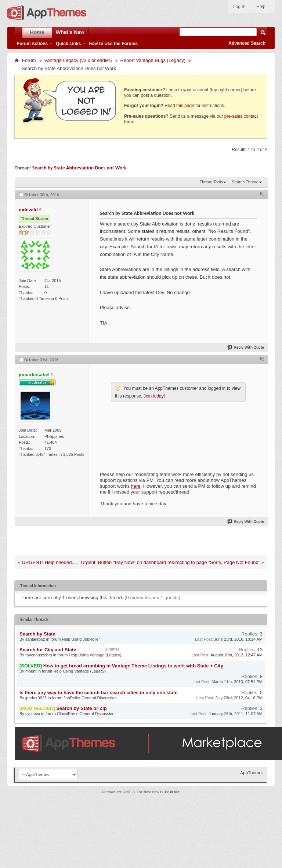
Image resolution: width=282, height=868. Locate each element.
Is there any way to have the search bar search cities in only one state (99, 693)
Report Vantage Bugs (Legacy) (153, 60)
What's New (70, 32)
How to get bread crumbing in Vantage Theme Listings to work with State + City (133, 666)
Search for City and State (48, 650)
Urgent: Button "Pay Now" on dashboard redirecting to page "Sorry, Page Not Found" (170, 562)
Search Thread (245, 182)
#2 (262, 359)
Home (37, 32)
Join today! (154, 396)
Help (261, 7)
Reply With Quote (246, 347)
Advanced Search (247, 43)
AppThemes (252, 772)
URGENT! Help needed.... (50, 562)
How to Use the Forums (113, 44)
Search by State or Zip (81, 708)
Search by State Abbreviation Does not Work (79, 168)
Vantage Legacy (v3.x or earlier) (78, 60)
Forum (29, 60)
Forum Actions (32, 44)
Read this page (179, 106)
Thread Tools (211, 182)
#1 (262, 194)
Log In (239, 7)
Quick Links (68, 44)
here (136, 486)
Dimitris (112, 649)
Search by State (37, 634)
